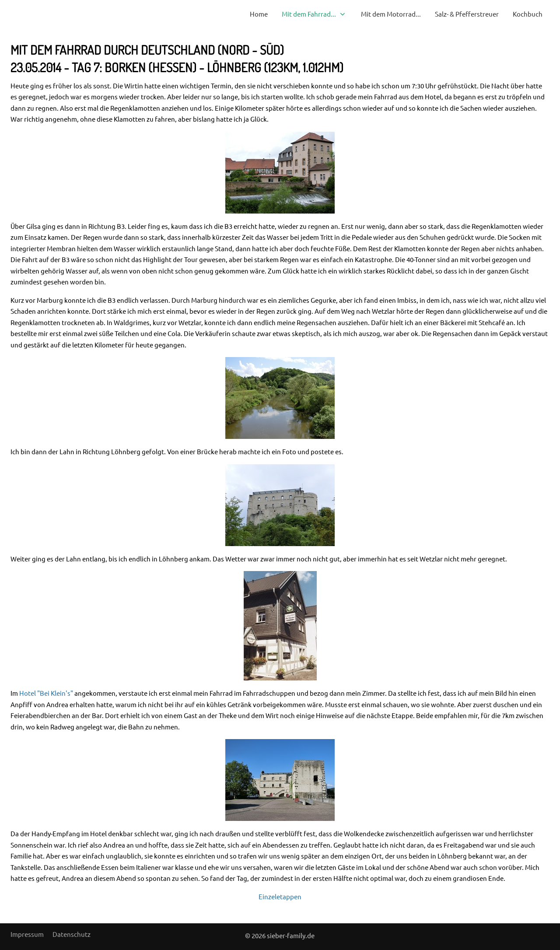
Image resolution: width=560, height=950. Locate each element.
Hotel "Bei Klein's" (46, 693)
